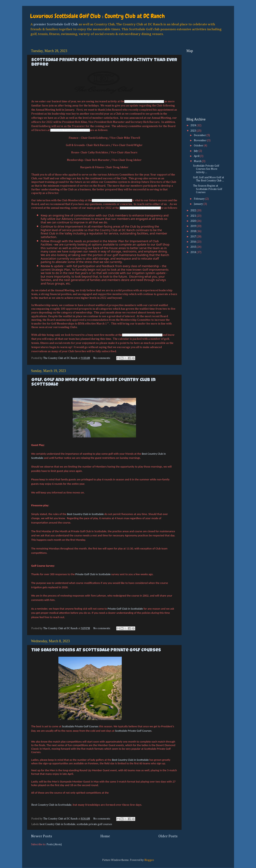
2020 (194, 221)
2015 (194, 247)
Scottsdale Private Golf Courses (144, 102)
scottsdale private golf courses (94, 824)
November (200, 140)
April (197, 156)
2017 (194, 237)
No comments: (102, 358)
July (196, 151)
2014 (194, 252)
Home (105, 836)
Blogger (149, 860)
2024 (194, 125)
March (198, 161)
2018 (194, 231)
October (199, 146)
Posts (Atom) (54, 844)
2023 (194, 131)
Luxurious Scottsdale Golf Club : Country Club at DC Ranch (97, 16)
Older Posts (168, 836)
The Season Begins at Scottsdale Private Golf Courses (96, 650)
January (199, 204)
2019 (194, 226)
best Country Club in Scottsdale (58, 824)
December (200, 135)
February (200, 199)
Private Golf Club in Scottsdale (93, 574)
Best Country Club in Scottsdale (112, 200)
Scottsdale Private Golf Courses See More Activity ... (206, 169)
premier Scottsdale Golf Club (56, 24)
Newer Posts (42, 836)
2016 (194, 242)
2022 (194, 211)
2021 (194, 216)
